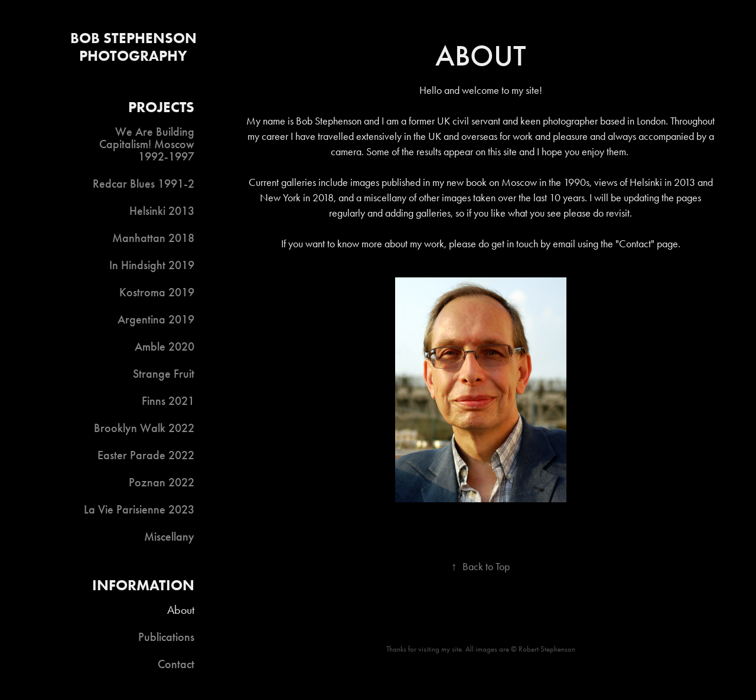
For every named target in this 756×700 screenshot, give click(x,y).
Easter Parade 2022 (146, 455)
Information (143, 585)
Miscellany (169, 537)
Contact (176, 664)
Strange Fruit (164, 374)
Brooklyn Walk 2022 (144, 428)
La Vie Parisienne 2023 (139, 509)
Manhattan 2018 (153, 238)
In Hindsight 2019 (152, 265)
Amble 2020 (164, 346)
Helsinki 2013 (162, 211)
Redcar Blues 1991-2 (144, 184)
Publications (166, 637)
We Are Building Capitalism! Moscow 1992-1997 (147, 144)
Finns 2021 (168, 401)
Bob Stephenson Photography (135, 47)
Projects (161, 107)
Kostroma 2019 (157, 292)
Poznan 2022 (162, 482)
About (181, 610)
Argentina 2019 (156, 319)
